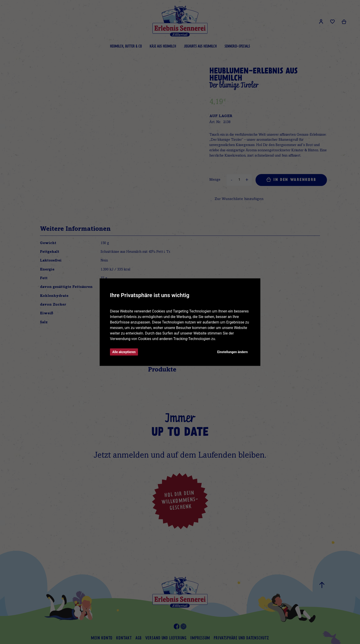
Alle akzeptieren (124, 352)
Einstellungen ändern (232, 352)
